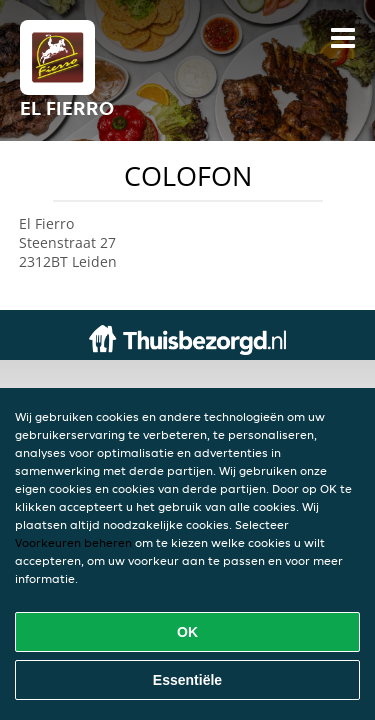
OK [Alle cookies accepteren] (187, 632)
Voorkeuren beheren (73, 542)
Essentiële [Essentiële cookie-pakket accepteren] (187, 680)
